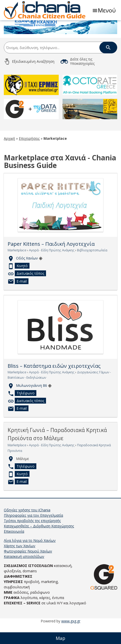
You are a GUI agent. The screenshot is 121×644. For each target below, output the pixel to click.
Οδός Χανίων (29, 276)
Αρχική (9, 156)
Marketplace (17, 268)
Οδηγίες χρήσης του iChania (27, 528)
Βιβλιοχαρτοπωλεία (92, 268)
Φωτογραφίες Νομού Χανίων (28, 569)
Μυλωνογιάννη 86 (34, 403)
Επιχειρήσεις (29, 156)
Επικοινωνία (14, 549)
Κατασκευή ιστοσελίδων (24, 574)
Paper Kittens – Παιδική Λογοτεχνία (51, 262)
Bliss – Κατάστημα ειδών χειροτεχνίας (54, 384)
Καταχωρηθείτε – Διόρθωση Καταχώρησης (39, 544)
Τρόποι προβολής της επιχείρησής (32, 538)
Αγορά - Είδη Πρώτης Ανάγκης (52, 268)
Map (60, 638)
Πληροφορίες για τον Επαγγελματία (33, 533)
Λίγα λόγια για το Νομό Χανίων (30, 558)
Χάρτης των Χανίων (20, 564)
